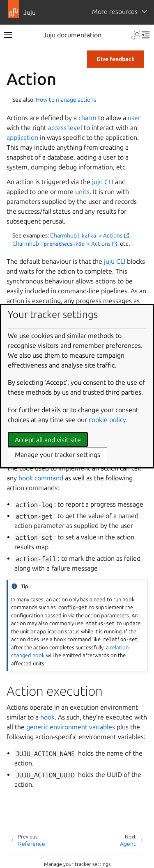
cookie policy (107, 420)
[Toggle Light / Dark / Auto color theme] (136, 35)
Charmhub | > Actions (90, 235)
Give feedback (116, 59)
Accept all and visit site (48, 440)
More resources (115, 11)
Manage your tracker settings (77, 864)
